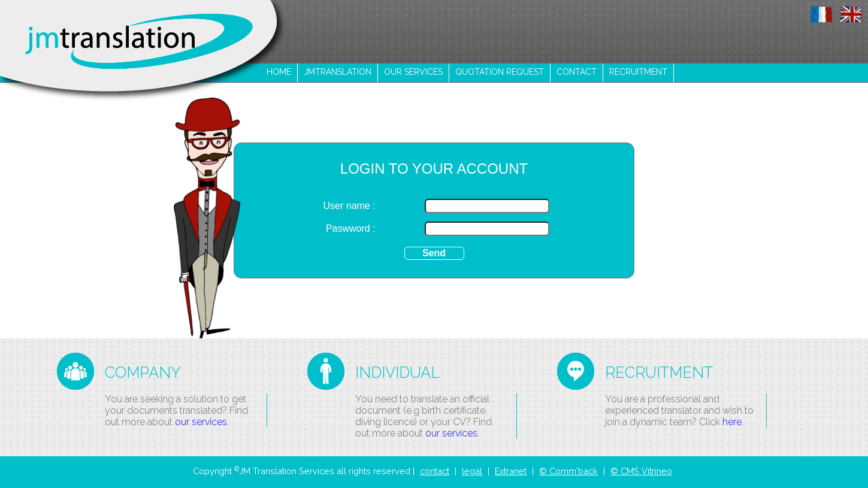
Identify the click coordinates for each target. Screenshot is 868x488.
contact (577, 72)
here (732, 422)
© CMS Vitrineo (641, 471)
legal (472, 471)
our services (413, 72)
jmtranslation (338, 72)
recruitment (638, 72)
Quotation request (500, 72)
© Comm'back (568, 471)
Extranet (511, 471)
